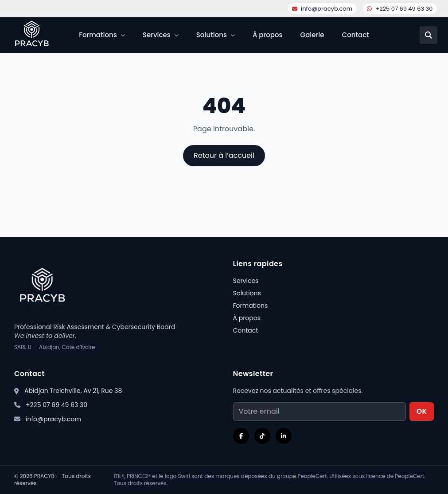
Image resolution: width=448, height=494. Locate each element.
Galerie (312, 35)
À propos (268, 35)
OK (422, 411)
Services (246, 281)
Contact (356, 35)
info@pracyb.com (322, 9)
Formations (251, 306)
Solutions (247, 293)
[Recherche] (429, 35)
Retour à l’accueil (224, 155)
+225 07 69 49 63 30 (400, 9)
